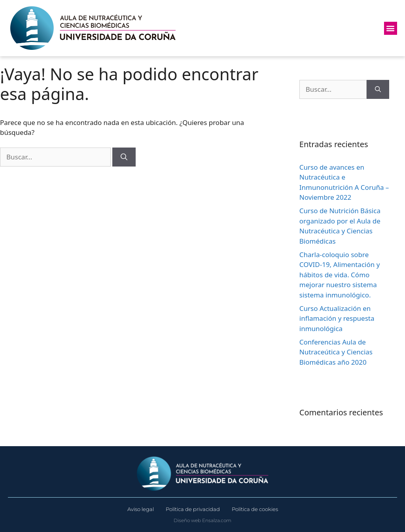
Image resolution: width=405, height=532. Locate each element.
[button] (391, 28)
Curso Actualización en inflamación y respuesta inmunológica (337, 318)
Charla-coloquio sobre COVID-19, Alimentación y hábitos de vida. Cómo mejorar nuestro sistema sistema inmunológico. (340, 275)
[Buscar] (124, 157)
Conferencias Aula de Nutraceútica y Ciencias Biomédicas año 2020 (336, 352)
